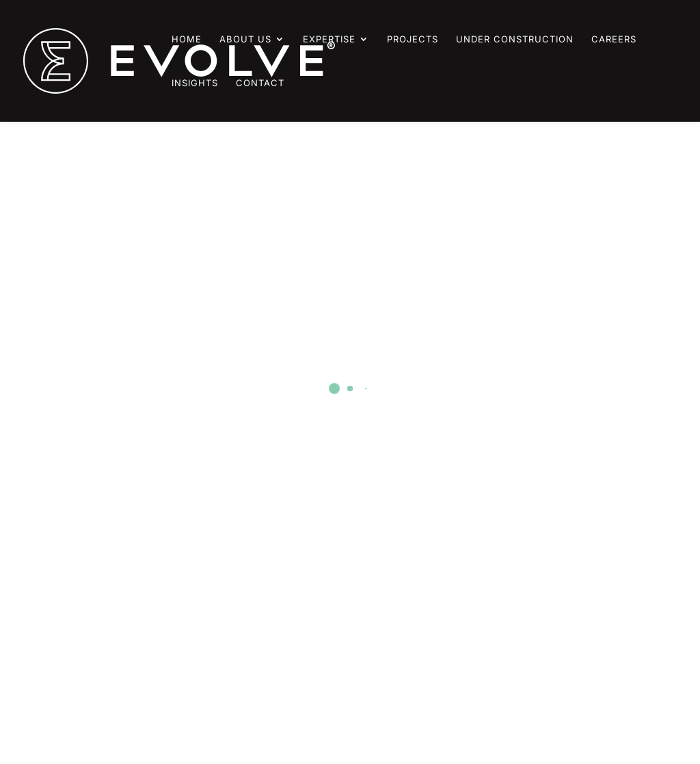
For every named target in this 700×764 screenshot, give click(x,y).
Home (187, 39)
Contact (260, 83)
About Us (245, 39)
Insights (195, 83)
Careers (614, 39)
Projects (413, 39)
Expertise (329, 39)
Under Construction (515, 39)
